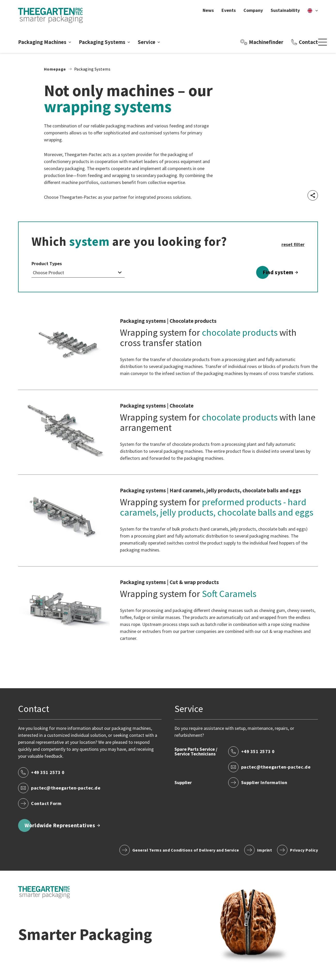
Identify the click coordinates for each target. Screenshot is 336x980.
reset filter (293, 244)
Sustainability (285, 10)
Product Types (47, 264)
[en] (313, 10)
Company (253, 10)
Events (229, 10)
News (208, 10)
